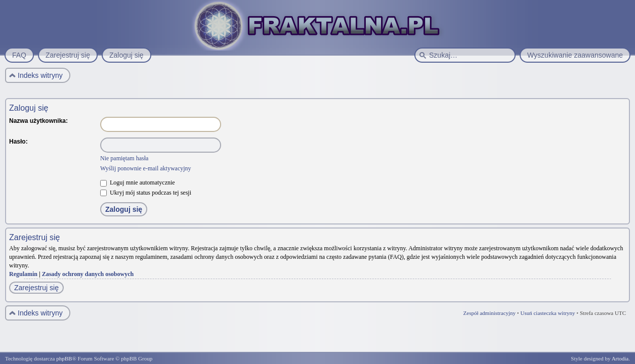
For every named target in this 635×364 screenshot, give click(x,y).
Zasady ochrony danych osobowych (88, 274)
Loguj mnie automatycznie (138, 183)
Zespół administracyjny (490, 313)
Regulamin (23, 274)
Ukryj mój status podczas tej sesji (146, 193)
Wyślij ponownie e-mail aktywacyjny (146, 168)
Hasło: (18, 142)
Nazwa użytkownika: (38, 121)
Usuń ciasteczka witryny (547, 313)
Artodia (620, 358)
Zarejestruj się (36, 288)
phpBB (64, 358)
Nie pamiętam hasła (124, 158)
